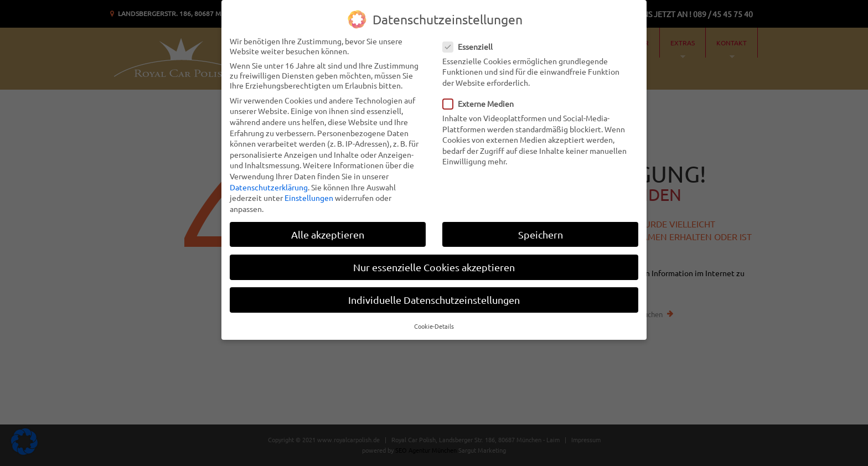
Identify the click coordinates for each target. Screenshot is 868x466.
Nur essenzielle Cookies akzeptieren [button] (434, 266)
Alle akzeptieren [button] (328, 234)
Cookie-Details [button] (434, 325)
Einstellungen (309, 197)
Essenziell (471, 46)
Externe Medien (482, 103)
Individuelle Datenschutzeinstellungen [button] (434, 299)
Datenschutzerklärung (269, 187)
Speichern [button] (541, 234)
